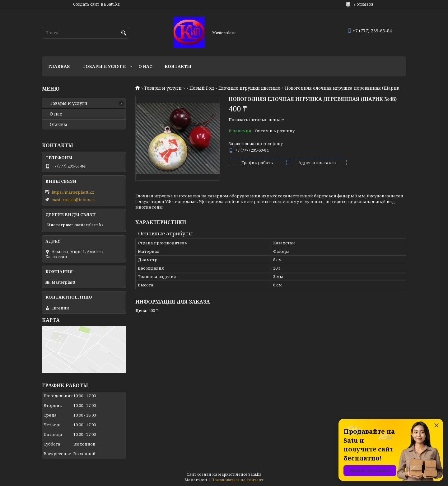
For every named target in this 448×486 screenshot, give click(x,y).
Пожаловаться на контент (237, 480)
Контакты (178, 66)
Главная (59, 66)
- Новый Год (200, 88)
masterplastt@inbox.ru (73, 200)
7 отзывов (363, 4)
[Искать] (124, 33)
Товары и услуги (104, 66)
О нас (145, 66)
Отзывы (58, 125)
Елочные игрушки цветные (249, 88)
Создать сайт (86, 4)
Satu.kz (255, 474)
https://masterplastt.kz (73, 192)
